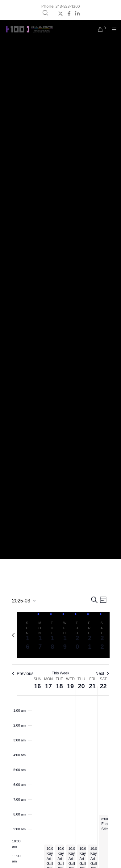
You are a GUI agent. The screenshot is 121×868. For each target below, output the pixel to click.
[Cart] (99, 29)
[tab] (26, 635)
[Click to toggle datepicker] (24, 601)
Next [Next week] (102, 673)
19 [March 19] (70, 686)
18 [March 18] (59, 686)
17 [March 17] (48, 686)
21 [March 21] (92, 686)
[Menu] (112, 29)
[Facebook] (69, 14)
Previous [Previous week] (23, 673)
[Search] (45, 13)
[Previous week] (13, 635)
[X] (60, 14)
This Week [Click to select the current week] (60, 673)
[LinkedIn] (77, 14)
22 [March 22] (103, 686)
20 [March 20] (81, 686)
